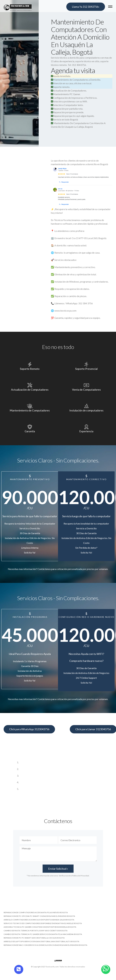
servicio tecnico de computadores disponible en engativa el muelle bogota (43, 923)
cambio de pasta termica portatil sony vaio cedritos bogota (36, 931)
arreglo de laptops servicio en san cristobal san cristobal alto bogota (41, 941)
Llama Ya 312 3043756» (86, 7)
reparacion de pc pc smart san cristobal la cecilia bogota (34, 938)
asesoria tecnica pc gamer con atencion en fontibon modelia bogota (40, 927)
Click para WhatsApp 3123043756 (29, 729)
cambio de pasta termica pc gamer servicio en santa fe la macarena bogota (43, 934)
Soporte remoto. (60, 87)
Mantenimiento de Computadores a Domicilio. (76, 80)
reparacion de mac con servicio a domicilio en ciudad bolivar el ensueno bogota (45, 945)
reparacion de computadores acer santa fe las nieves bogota (36, 912)
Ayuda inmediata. (61, 76)
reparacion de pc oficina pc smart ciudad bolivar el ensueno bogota (39, 916)
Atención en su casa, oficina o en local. (71, 83)
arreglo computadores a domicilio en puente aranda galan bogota (39, 920)
